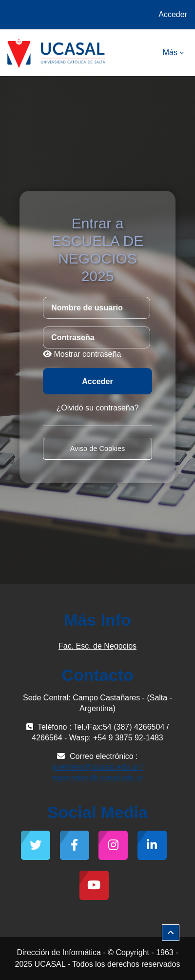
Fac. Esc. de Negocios (97, 646)
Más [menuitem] (170, 52)
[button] (171, 933)
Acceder (173, 14)
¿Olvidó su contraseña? (98, 408)
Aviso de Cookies (98, 449)
